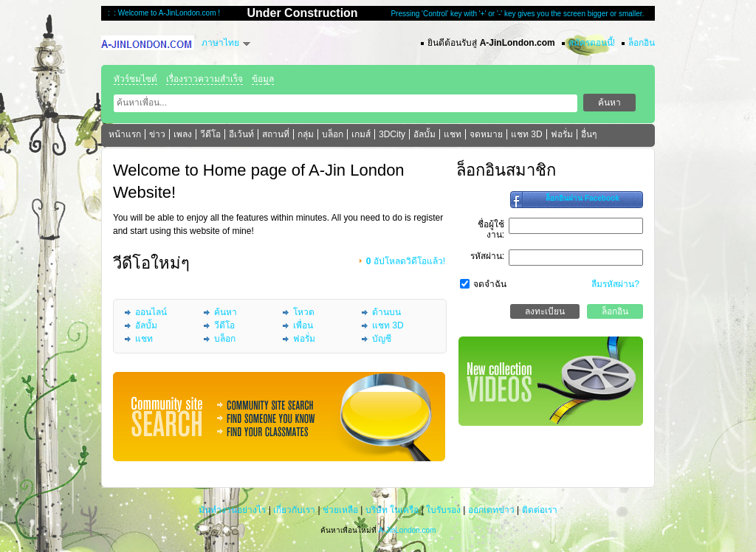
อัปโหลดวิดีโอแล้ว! (406, 261)
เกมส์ (361, 134)
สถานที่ (276, 134)
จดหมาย (486, 134)
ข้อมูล (263, 79)
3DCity (392, 134)
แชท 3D (527, 134)
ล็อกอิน (642, 43)
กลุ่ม (306, 134)
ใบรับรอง (443, 510)
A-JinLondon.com (407, 530)
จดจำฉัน (490, 284)
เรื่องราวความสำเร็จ (205, 79)
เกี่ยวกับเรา (294, 510)
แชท (453, 134)
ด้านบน (386, 312)
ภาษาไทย (220, 43)
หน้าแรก (125, 134)
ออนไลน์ (151, 312)
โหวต (304, 312)
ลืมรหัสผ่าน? (615, 284)
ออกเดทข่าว (491, 510)
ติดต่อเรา (540, 510)
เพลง (183, 134)
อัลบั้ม (425, 134)
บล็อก (333, 134)
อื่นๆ (589, 134)
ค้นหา (226, 312)
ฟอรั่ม (562, 134)
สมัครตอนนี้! (592, 43)
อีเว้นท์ (241, 134)
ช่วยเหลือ (340, 510)
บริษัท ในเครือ (392, 510)
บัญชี (382, 339)
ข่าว (157, 134)
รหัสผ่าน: (487, 256)
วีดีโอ (210, 134)
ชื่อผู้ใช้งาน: (491, 230)
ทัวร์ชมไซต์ (135, 79)
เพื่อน (303, 325)
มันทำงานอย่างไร (232, 510)
